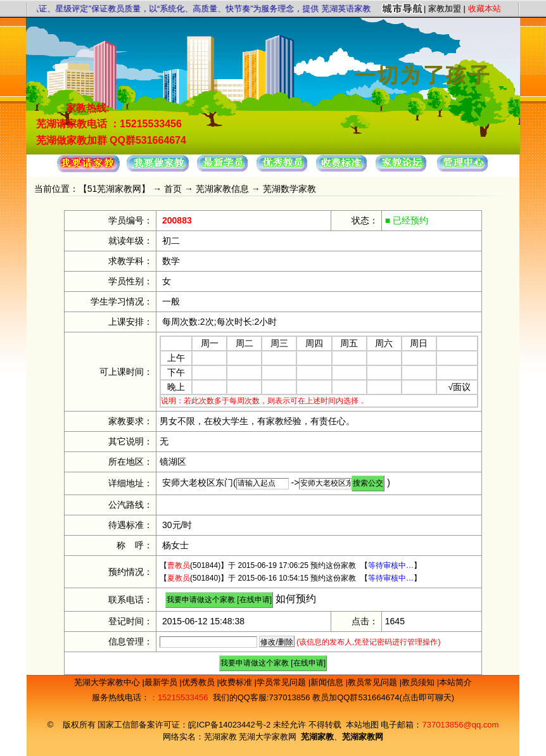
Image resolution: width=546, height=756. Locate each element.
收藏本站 (485, 9)
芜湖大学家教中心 (108, 682)
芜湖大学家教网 (268, 737)
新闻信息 (328, 682)
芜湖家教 (220, 737)
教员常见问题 (374, 682)
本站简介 (455, 682)
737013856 (289, 697)
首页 (173, 189)
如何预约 (296, 599)
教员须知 (419, 682)
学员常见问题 (283, 682)
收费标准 (237, 682)
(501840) (194, 578)
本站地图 (362, 725)
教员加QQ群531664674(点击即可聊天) (383, 697)
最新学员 (162, 682)
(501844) (194, 565)
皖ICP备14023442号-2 (231, 725)
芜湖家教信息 (222, 189)
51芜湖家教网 (115, 189)
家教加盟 (445, 9)
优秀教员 (200, 682)
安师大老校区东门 (198, 482)
